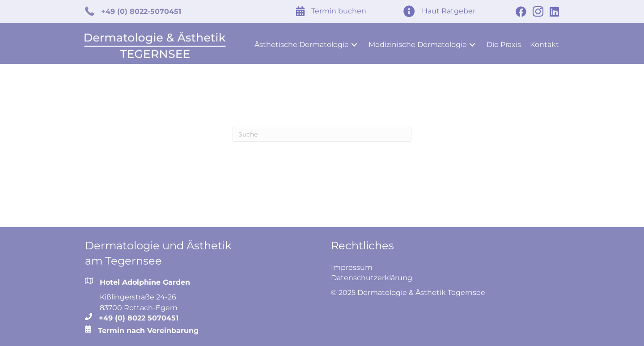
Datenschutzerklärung (372, 275)
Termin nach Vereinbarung (148, 327)
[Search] (322, 131)
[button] (354, 42)
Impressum (352, 264)
